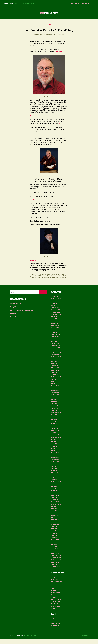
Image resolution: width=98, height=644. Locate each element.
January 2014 (55, 500)
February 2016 (56, 455)
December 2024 (56, 315)
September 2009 (57, 565)
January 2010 (55, 558)
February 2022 (56, 348)
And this (33, 140)
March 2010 (55, 554)
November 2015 (56, 462)
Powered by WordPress (32, 640)
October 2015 (55, 464)
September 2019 (56, 382)
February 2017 (56, 433)
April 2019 (54, 386)
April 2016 (54, 451)
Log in (53, 624)
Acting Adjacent (15, 312)
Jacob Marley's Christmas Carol (51, 281)
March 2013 (55, 520)
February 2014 (56, 498)
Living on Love (56, 591)
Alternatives (55, 584)
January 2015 (55, 480)
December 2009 (56, 560)
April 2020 (54, 368)
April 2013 (54, 518)
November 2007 (56, 571)
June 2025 (54, 306)
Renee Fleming (56, 597)
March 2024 (55, 328)
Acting (49, 25)
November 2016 (56, 440)
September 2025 (56, 303)
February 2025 (56, 312)
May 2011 (54, 536)
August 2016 (55, 444)
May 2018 (54, 408)
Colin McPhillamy (39, 281)
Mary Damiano (40, 282)
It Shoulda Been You (57, 586)
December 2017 (56, 415)
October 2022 (55, 341)
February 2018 (56, 413)
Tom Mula (48, 284)
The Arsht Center (41, 284)
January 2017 (55, 435)
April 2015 (54, 475)
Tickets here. (60, 56)
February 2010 (56, 556)
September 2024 (56, 319)
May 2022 (54, 346)
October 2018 (55, 397)
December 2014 (56, 482)
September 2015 (56, 466)
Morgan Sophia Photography (49, 101)
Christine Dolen (56, 279)
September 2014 (56, 487)
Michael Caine (47, 282)
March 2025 (55, 310)
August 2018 (55, 402)
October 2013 (55, 507)
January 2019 (55, 390)
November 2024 (56, 317)
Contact (77, 3)
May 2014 (54, 493)
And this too (34, 205)
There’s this (34, 121)
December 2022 (56, 339)
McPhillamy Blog (8, 3)
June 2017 (54, 424)
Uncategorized (56, 611)
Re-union (54, 595)
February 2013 (56, 522)
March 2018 (55, 411)
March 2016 (55, 453)
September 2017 (56, 417)
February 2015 (56, 478)
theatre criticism (56, 604)
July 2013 (54, 511)
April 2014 (54, 495)
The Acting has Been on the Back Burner (23, 315)
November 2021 (56, 353)
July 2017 (54, 422)
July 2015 (54, 471)
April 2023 (54, 337)
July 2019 (54, 384)
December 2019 (56, 377)
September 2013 (56, 509)
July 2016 (54, 446)
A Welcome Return (16, 308)
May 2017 (54, 426)
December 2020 (56, 357)
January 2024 (55, 330)
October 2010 (55, 545)
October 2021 (55, 355)
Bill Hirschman (48, 279)
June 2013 (54, 513)
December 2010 (56, 540)
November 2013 (56, 504)
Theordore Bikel (56, 606)
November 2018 (56, 395)
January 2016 (55, 457)
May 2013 (54, 516)
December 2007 (56, 569)
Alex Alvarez (35, 279)
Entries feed (55, 626)
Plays (53, 593)
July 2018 (54, 404)
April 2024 (54, 326)
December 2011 (56, 531)
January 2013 (55, 524)
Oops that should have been (19, 322)
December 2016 (56, 437)
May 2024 (54, 324)
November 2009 (56, 562)
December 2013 (56, 502)
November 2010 (56, 542)
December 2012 (56, 527)
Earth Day (13, 318)
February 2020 (56, 373)
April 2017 (54, 428)
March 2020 (55, 370)
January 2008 (55, 567)
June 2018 (54, 406)
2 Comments (62, 40)
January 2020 (55, 375)
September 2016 (56, 442)
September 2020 (56, 362)
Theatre (54, 602)
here (60, 129)
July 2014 (54, 491)
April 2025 (54, 308)
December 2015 (56, 460)
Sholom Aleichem (57, 600)
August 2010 (55, 547)
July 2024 (54, 321)
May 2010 (54, 551)
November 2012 (56, 529)
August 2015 (55, 469)
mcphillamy (39, 40)
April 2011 (54, 538)
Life (52, 589)
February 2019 (56, 388)
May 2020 (54, 366)
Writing (53, 613)
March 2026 (55, 301)
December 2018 (56, 393)
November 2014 (56, 484)
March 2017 (55, 431)
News (82, 3)
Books (87, 3)
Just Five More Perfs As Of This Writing (49, 32)
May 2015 (54, 473)
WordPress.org (56, 630)
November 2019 (56, 379)
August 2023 (55, 335)
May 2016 (54, 449)
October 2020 (55, 359)
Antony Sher (42, 279)
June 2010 (54, 549)
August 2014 (55, 489)
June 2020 (54, 364)
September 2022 (56, 344)
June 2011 (54, 533)
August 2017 (55, 420)
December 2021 (56, 350)
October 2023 (55, 332)
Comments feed (56, 628)
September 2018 (56, 399)
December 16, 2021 (50, 40)
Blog (72, 3)
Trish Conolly (55, 609)
